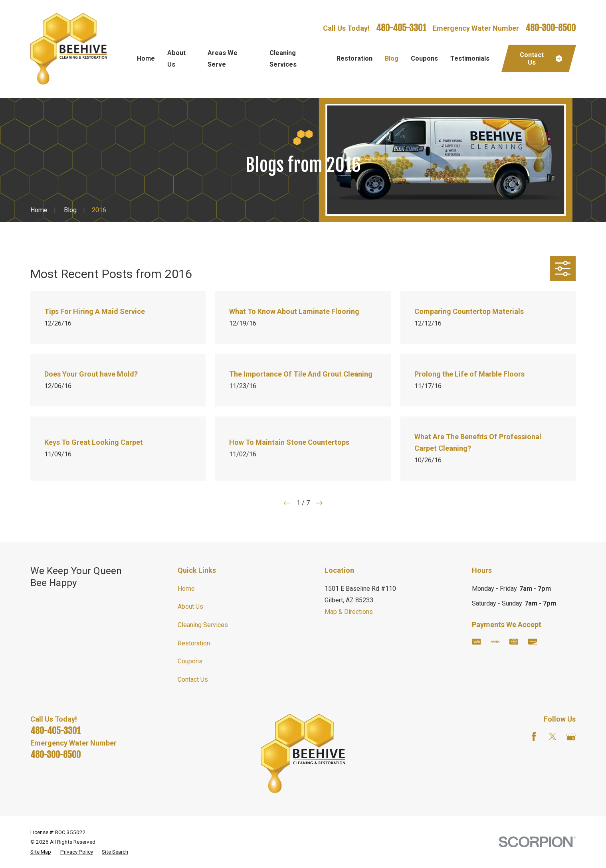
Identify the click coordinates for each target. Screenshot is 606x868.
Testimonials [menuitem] (470, 58)
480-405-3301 (401, 28)
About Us (190, 607)
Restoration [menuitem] (354, 58)
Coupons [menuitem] (424, 58)
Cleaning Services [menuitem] (283, 59)
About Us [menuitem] (176, 59)
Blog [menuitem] (392, 58)
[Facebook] (534, 737)
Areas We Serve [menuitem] (223, 59)
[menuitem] (41, 852)
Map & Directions (349, 612)
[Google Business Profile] (571, 737)
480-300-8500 (551, 28)
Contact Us (193, 680)
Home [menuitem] (146, 58)
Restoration (194, 643)
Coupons (190, 661)
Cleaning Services (203, 625)
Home (186, 589)
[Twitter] (553, 737)
